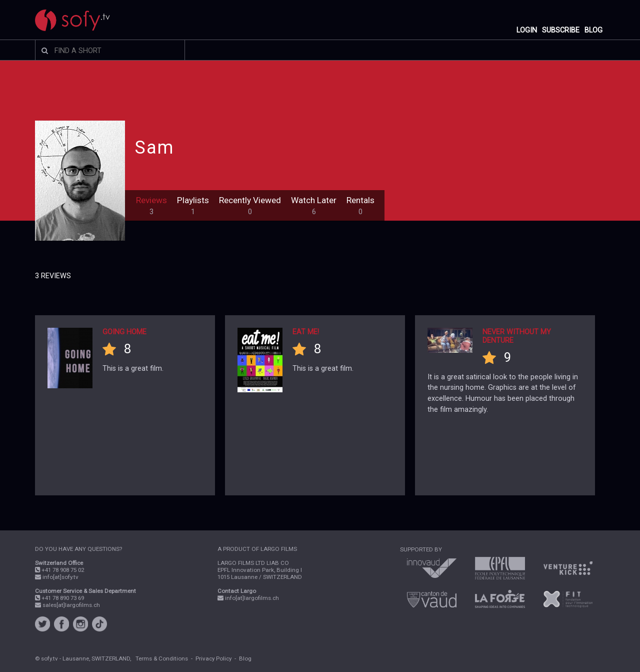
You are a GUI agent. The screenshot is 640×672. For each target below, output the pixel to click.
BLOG (593, 30)
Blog (245, 658)
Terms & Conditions (162, 658)
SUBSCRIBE (561, 30)
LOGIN (527, 30)
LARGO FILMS (279, 549)
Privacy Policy (213, 658)
